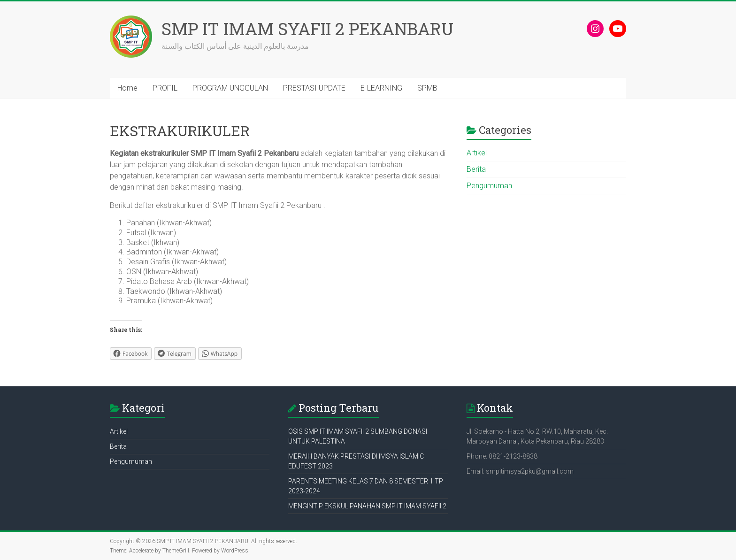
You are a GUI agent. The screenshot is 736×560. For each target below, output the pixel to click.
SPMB (427, 88)
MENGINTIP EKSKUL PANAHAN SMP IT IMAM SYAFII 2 (367, 506)
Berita (476, 169)
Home (127, 88)
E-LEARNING (381, 88)
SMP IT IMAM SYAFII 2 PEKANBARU (307, 29)
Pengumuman (489, 186)
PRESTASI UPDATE (314, 88)
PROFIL (165, 88)
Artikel (477, 153)
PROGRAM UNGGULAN (230, 88)
